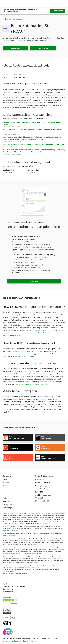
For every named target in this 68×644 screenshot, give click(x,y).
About (5, 480)
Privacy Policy (41, 486)
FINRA (4, 530)
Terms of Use (35, 568)
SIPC (8, 530)
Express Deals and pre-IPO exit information (32, 384)
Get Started (58, 11)
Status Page (7, 508)
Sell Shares (43, 48)
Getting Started (8, 505)
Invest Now (16, 48)
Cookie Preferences (43, 495)
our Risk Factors (41, 521)
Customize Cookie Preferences (26, 641)
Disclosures (40, 480)
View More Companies (13, 19)
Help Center (7, 501)
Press (5, 486)
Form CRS (39, 492)
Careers (6, 483)
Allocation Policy (42, 489)
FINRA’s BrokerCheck (9, 536)
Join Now (34, 281)
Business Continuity (43, 483)
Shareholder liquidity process (22, 356)
